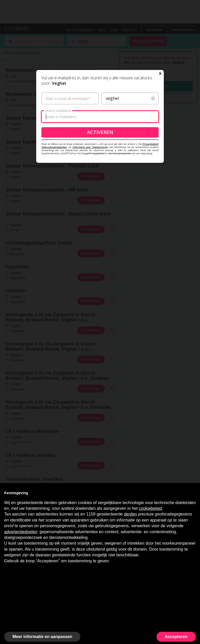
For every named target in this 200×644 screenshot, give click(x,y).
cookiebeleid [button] (150, 508)
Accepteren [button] (176, 637)
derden (130, 514)
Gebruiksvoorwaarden (54, 147)
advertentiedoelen (21, 532)
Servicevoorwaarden (120, 153)
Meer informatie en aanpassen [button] (42, 637)
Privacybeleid (150, 144)
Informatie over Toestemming (90, 147)
